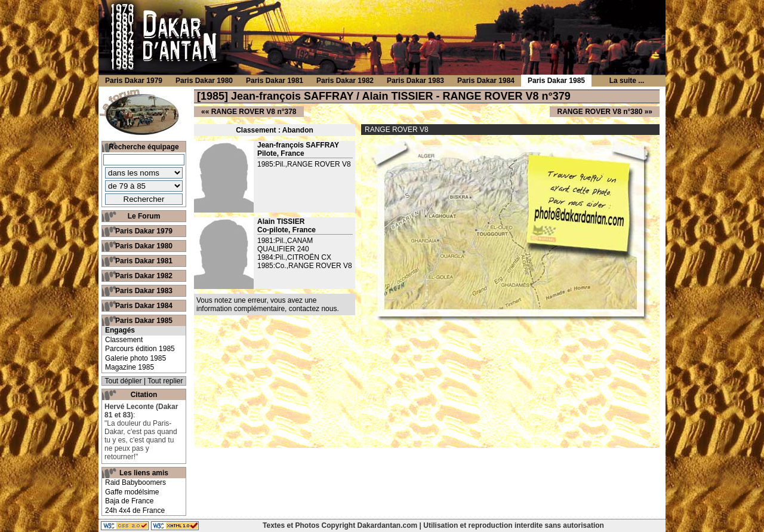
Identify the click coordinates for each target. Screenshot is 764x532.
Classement (124, 340)
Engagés (120, 330)
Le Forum (144, 216)
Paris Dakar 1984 (144, 306)
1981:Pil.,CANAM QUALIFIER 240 (285, 245)
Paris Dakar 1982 (144, 276)
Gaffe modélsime (132, 492)
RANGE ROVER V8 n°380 (600, 112)
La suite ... (627, 81)
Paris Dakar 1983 (144, 291)
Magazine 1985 (130, 367)
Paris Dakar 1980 (144, 246)
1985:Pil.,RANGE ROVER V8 (304, 164)
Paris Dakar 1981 (144, 261)
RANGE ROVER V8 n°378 (254, 112)
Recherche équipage (144, 147)
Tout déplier (124, 381)
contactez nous (313, 309)
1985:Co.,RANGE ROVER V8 (305, 266)
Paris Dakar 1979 (144, 231)
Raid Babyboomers (135, 482)
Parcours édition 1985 (140, 349)
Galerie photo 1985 (135, 358)
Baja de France (129, 501)
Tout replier (165, 381)
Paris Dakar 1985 (144, 321)
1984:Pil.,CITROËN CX (294, 257)
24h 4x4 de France (135, 511)
